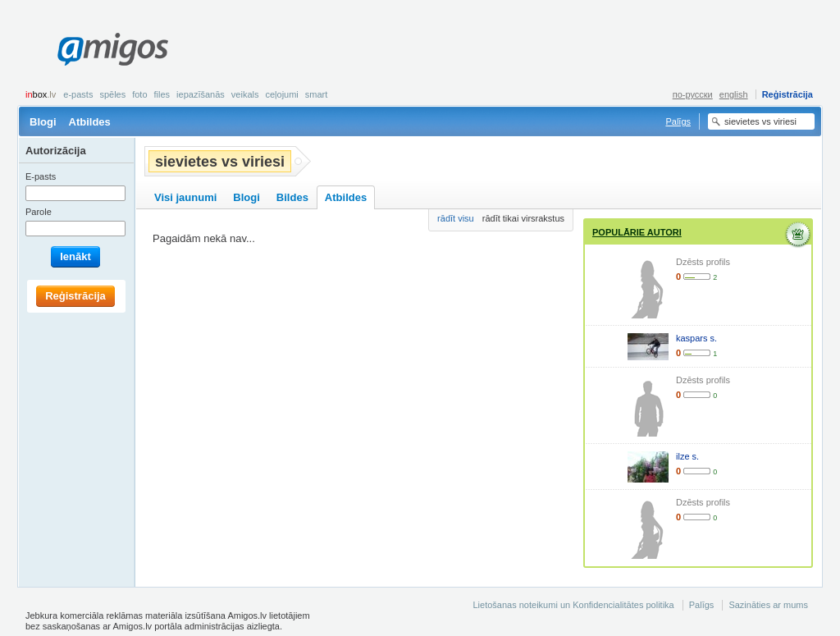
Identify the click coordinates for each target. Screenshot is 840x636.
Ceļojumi (281, 94)
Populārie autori (637, 232)
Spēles (112, 94)
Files (162, 94)
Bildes (292, 197)
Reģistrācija (787, 94)
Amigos (113, 49)
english (734, 94)
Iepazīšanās (201, 94)
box (41, 94)
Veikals (245, 94)
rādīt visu (456, 218)
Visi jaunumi (185, 197)
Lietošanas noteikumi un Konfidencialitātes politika (573, 605)
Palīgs (678, 121)
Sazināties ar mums (768, 605)
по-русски (693, 94)
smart (317, 94)
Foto (139, 94)
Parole (39, 212)
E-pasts (78, 94)
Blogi (43, 122)
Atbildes (90, 122)
